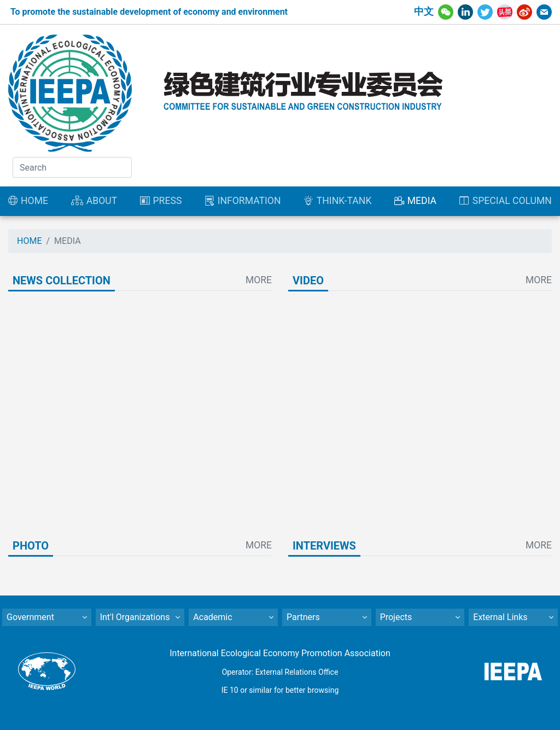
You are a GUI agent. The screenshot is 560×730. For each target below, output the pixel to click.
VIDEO (308, 281)
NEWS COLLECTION (62, 281)
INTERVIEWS (324, 546)
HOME (29, 241)
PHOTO (31, 546)
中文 (424, 11)
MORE (259, 280)
